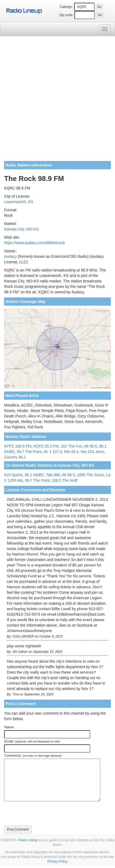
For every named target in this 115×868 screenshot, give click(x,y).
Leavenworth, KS (19, 202)
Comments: (33, 756)
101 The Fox (71, 446)
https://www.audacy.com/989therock (34, 243)
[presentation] (46, 813)
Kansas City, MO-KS (21, 229)
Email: (32, 741)
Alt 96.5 (90, 446)
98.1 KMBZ (34, 475)
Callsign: (66, 7)
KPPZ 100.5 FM (18, 446)
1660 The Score (91, 475)
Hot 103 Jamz (92, 452)
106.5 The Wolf (65, 480)
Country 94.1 (15, 457)
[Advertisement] (57, 101)
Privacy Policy (57, 861)
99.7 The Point (29, 452)
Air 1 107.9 (53, 452)
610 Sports (13, 475)
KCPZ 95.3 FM (46, 446)
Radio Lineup (28, 840)
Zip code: (66, 15)
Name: (9, 727)
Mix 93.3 (71, 452)
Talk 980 (53, 475)
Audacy (10, 256)
